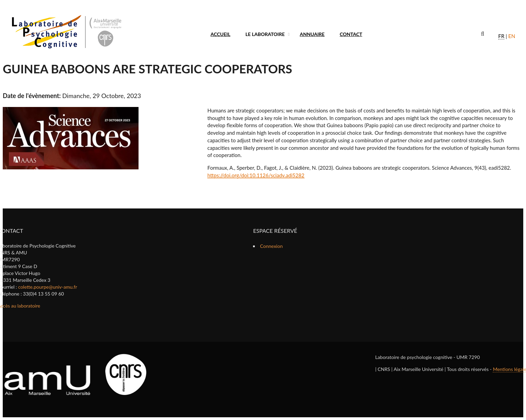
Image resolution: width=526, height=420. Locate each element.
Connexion (271, 246)
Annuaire (312, 34)
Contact (351, 34)
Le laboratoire (265, 34)
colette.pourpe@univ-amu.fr (48, 287)
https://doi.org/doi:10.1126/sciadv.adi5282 (256, 175)
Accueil (220, 34)
